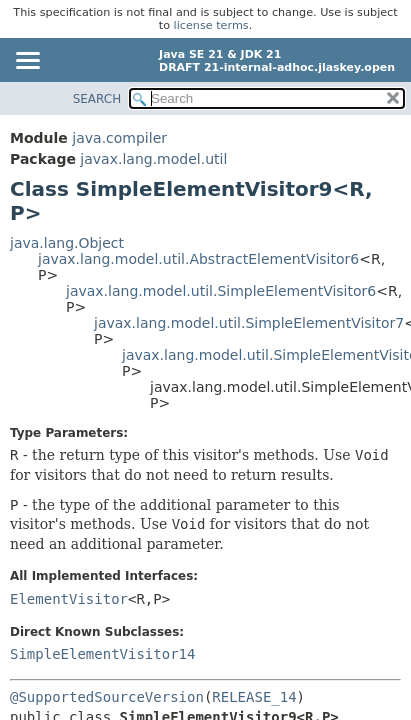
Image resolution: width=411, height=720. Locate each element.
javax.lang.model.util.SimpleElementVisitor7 (249, 323)
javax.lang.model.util (153, 159)
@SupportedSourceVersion (107, 697)
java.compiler (119, 138)
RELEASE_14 (254, 697)
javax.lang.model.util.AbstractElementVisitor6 (198, 259)
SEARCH (97, 99)
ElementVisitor (69, 599)
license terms (211, 25)
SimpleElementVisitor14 (102, 654)
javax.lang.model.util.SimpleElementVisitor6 (221, 291)
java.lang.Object (67, 243)
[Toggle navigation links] (27, 62)
